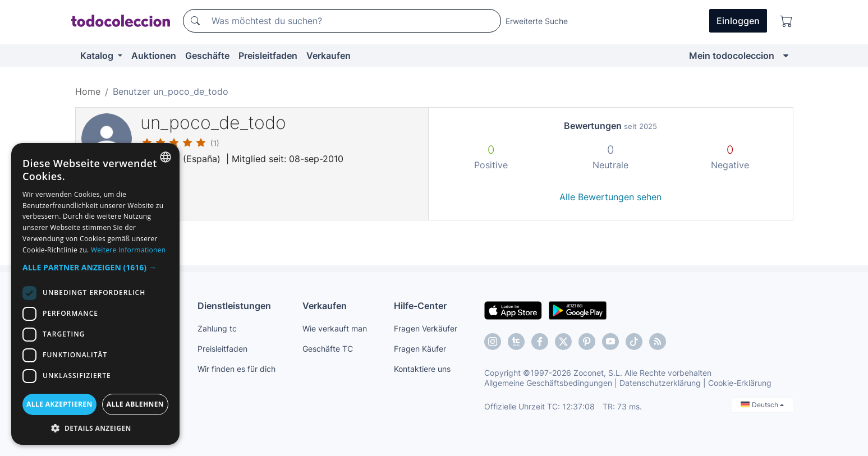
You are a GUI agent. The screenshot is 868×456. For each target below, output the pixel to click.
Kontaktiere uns (422, 369)
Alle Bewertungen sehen (610, 197)
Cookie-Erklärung (740, 383)
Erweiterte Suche (537, 21)
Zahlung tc (217, 328)
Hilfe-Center (420, 306)
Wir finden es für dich (236, 369)
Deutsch (762, 405)
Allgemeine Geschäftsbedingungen (548, 383)
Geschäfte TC (328, 349)
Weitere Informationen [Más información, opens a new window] (128, 250)
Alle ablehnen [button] (135, 404)
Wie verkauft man (335, 328)
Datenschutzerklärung (660, 383)
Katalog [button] (98, 56)
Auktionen (154, 56)
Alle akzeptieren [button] (59, 404)
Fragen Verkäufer (426, 328)
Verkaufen (329, 56)
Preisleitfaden (268, 56)
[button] (95, 267)
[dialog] (95, 294)
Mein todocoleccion (732, 56)
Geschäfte (207, 56)
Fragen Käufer (420, 349)
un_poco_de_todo (213, 123)
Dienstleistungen (234, 306)
